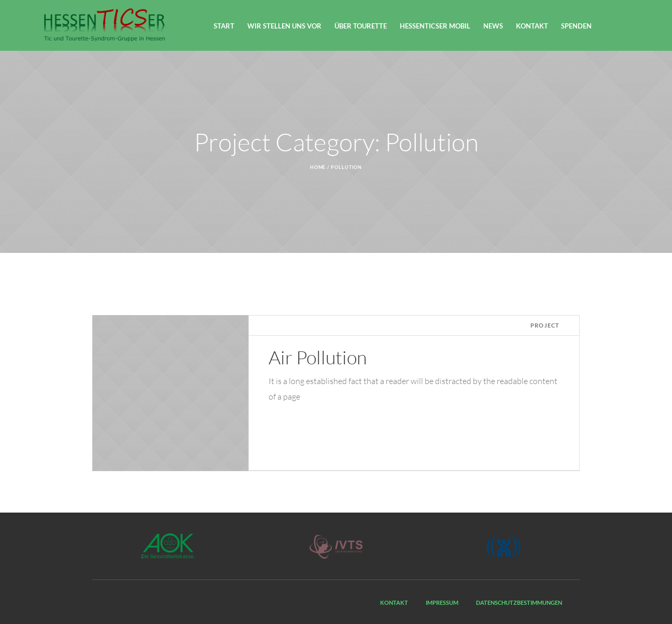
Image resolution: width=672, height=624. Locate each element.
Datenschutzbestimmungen (519, 602)
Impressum (442, 602)
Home (318, 167)
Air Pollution (318, 357)
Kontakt (394, 602)
